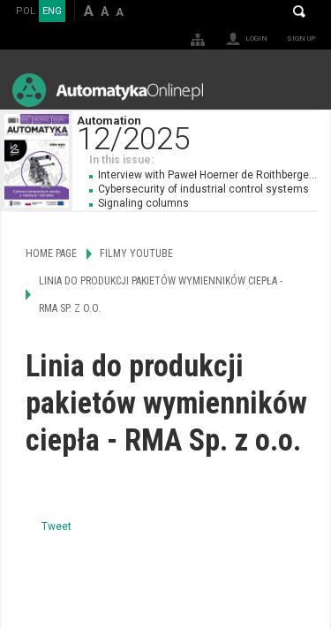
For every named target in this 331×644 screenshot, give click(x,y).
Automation (203, 131)
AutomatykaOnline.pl (108, 90)
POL (26, 11)
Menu (301, 90)
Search (299, 11)
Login (256, 38)
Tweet (56, 527)
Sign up (301, 38)
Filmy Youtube (136, 254)
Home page (51, 254)
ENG (52, 11)
